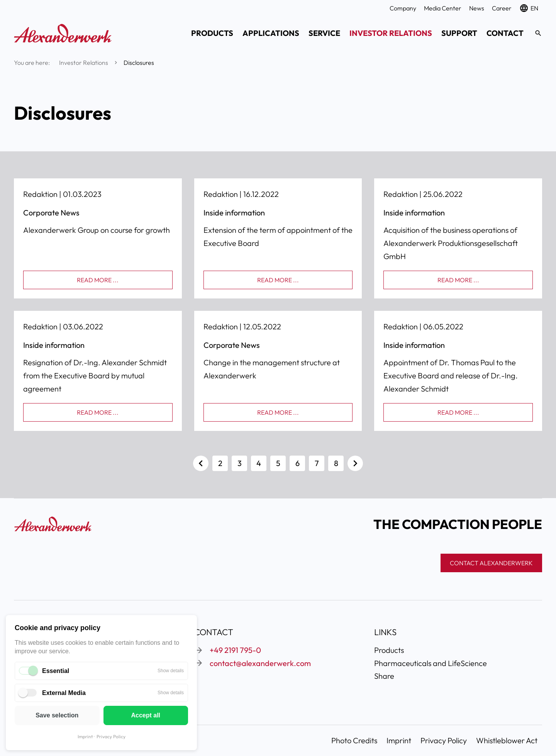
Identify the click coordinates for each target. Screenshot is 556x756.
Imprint (85, 737)
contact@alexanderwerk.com (260, 663)
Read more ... (98, 280)
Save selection (57, 715)
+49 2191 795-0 (235, 650)
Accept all (146, 715)
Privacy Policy (111, 737)
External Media (64, 693)
